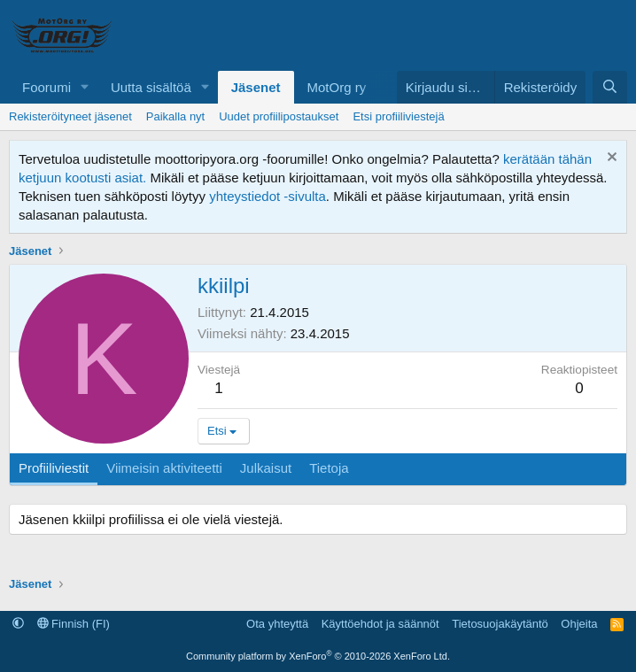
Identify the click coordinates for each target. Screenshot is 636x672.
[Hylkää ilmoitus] (610, 159)
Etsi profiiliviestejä (398, 116)
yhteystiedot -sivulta (268, 196)
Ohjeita (579, 624)
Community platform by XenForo (318, 656)
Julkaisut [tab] (266, 468)
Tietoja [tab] (329, 468)
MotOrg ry (337, 87)
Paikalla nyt (175, 116)
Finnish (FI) (74, 624)
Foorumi (47, 87)
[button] (85, 87)
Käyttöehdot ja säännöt (380, 624)
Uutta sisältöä (151, 87)
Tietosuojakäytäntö (500, 624)
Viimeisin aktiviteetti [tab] (164, 468)
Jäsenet (256, 87)
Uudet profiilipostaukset (279, 116)
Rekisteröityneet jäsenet (70, 116)
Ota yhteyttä (277, 624)
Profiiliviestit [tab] (54, 468)
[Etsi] (610, 87)
